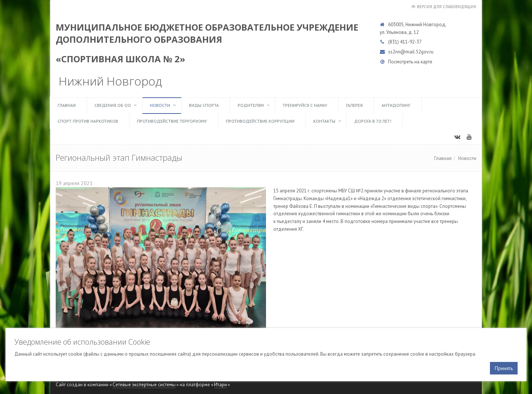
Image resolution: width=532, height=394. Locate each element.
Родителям (251, 105)
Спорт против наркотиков (88, 121)
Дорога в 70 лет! (373, 121)
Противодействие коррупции (260, 121)
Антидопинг (396, 105)
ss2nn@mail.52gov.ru (411, 52)
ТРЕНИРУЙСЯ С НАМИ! (305, 105)
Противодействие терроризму (172, 121)
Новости (160, 105)
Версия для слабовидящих (447, 7)
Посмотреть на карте (410, 62)
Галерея (354, 105)
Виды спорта (204, 105)
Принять (504, 368)
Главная (67, 105)
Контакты (324, 121)
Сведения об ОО (113, 105)
